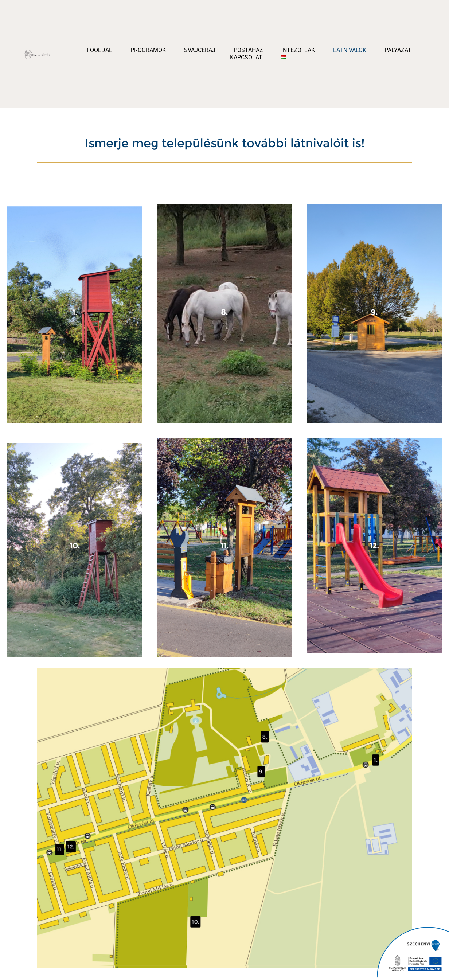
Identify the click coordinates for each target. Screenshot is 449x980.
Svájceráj (200, 50)
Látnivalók (350, 50)
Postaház (248, 50)
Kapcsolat (246, 57)
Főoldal (99, 50)
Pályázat (398, 50)
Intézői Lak (298, 50)
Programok (148, 50)
